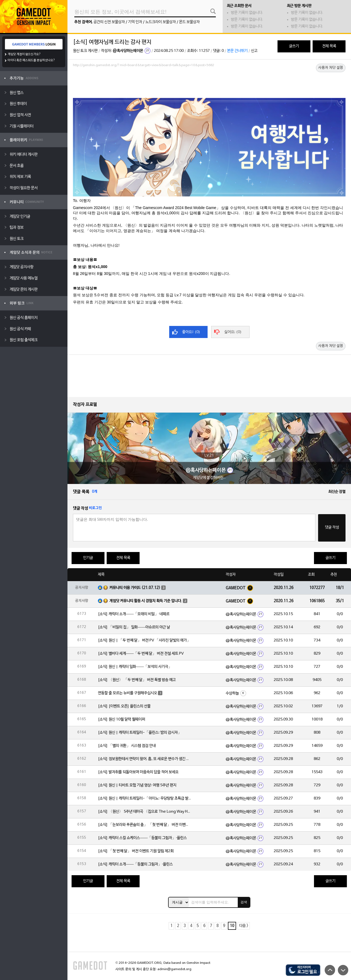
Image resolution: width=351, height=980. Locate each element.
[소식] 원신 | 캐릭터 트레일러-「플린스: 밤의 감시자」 (140, 733)
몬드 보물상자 (189, 22)
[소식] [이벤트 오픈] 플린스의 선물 (124, 706)
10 (232, 926)
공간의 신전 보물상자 (109, 22)
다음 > (244, 926)
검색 (244, 902)
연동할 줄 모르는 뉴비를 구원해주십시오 (128, 693)
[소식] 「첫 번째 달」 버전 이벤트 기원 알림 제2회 (136, 851)
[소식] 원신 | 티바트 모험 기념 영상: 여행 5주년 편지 (137, 785)
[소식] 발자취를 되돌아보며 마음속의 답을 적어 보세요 (138, 772)
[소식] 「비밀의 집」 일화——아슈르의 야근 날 (134, 627)
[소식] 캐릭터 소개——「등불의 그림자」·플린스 (135, 864)
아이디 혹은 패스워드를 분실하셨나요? (31, 60)
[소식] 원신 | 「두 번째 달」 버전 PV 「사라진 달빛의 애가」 (144, 640)
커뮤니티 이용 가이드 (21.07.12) (135, 588)
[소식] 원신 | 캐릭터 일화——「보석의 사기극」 (135, 667)
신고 (254, 51)
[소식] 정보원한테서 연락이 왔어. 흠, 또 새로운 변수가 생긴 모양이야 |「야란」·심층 (145, 759)
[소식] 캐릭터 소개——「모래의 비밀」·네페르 (134, 614)
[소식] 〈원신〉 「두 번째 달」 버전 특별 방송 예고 (137, 680)
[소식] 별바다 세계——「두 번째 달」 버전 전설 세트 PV (141, 654)
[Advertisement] (209, 84)
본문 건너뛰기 (237, 51)
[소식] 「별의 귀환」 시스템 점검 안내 (127, 746)
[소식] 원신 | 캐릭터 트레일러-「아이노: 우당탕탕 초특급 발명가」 (145, 799)
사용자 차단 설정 (331, 68)
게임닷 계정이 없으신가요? (24, 54)
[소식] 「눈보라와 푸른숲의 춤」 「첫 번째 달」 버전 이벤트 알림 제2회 (145, 825)
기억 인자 (135, 22)
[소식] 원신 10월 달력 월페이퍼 (121, 719)
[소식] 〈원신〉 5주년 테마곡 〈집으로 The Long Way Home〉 (145, 812)
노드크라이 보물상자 (161, 22)
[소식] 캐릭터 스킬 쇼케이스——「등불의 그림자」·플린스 (142, 838)
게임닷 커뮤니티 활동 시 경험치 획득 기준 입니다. (146, 601)
